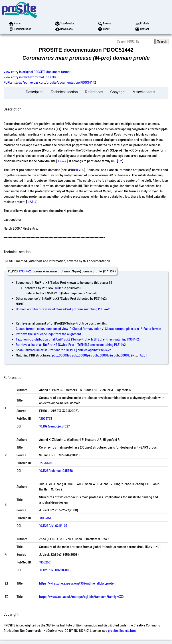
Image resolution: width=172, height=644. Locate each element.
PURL (7, 82)
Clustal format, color (87, 328)
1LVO (79, 170)
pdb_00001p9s (82, 355)
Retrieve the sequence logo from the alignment (48, 334)
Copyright (118, 92)
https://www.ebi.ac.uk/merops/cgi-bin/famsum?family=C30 (81, 596)
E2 (120, 161)
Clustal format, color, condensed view (42, 328)
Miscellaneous (144, 92)
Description (35, 92)
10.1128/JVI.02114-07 (53, 525)
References (94, 92)
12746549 (46, 463)
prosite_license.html (122, 630)
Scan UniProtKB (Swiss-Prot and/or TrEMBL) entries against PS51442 (63, 350)
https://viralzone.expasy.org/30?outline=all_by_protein (78, 583)
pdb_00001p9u (103, 355)
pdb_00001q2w (124, 355)
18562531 (45, 562)
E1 (58, 129)
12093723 (46, 418)
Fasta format (152, 328)
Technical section (64, 92)
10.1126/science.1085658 (56, 470)
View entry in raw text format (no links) (30, 77)
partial (91, 293)
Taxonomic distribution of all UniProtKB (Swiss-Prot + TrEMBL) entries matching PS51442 (77, 339)
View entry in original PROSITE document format (37, 72)
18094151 (45, 518)
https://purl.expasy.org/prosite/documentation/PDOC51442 (55, 82)
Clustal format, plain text (122, 328)
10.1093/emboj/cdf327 (54, 426)
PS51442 (25, 271)
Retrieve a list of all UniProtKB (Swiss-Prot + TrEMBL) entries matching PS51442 (71, 344)
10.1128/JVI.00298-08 (54, 570)
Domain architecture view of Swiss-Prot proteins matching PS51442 (63, 309)
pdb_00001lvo (62, 355)
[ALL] (143, 355)
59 (57, 288)
